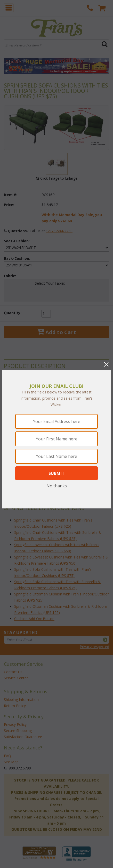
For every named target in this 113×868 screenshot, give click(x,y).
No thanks (57, 486)
